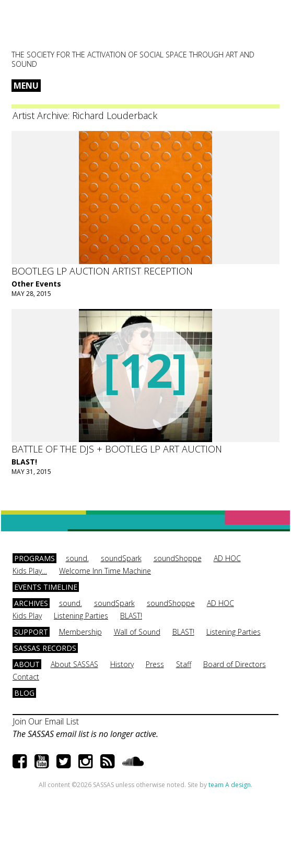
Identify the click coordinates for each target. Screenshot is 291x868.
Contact (26, 677)
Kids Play (27, 616)
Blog (24, 693)
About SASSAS (74, 664)
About (27, 664)
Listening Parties (81, 616)
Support (31, 632)
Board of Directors (235, 664)
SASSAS (63, 29)
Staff (184, 664)
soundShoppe (178, 558)
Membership (80, 632)
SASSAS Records (45, 648)
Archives (31, 603)
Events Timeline (46, 587)
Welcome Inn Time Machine (105, 571)
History (122, 664)
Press (155, 664)
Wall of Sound (137, 632)
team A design (230, 785)
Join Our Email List (46, 721)
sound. (77, 558)
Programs (34, 558)
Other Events (36, 284)
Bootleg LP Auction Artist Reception (102, 271)
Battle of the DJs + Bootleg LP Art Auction (117, 449)
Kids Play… (30, 571)
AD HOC (227, 558)
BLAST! (24, 462)
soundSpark (121, 558)
